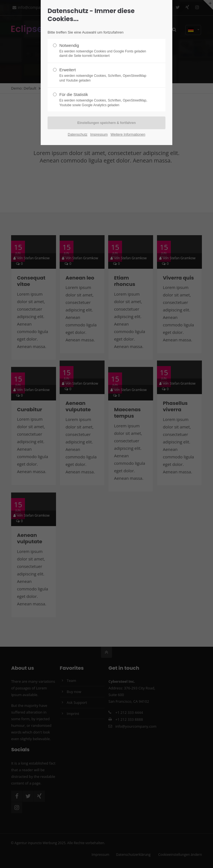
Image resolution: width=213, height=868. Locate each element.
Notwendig (104, 51)
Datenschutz (78, 134)
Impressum (99, 134)
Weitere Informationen (128, 134)
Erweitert (104, 75)
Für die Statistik (104, 100)
